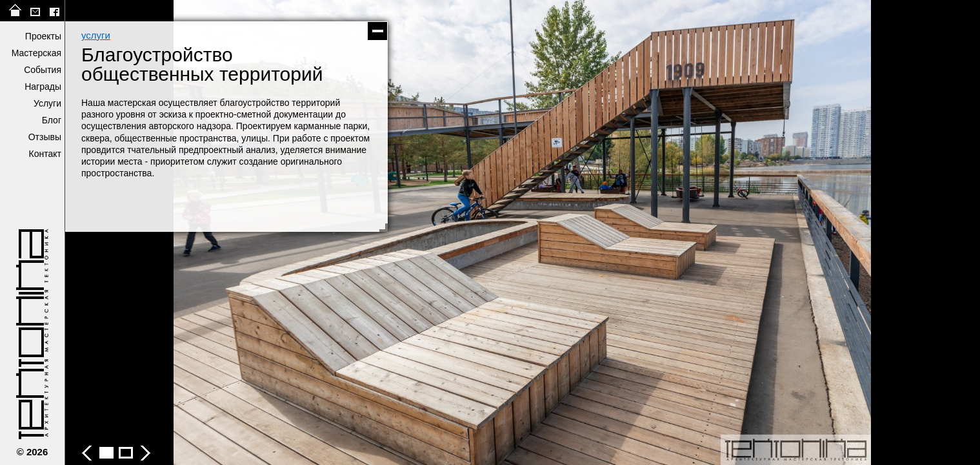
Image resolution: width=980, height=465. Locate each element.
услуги (96, 35)
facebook (54, 11)
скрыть (377, 31)
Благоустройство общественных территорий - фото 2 (126, 453)
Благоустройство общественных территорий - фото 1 (106, 453)
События (43, 70)
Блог (52, 120)
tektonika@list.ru (35, 11)
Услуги (47, 103)
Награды (43, 87)
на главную (15, 11)
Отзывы (45, 137)
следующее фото (752, 232)
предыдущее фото (294, 232)
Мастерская (36, 53)
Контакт (45, 154)
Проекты (43, 36)
